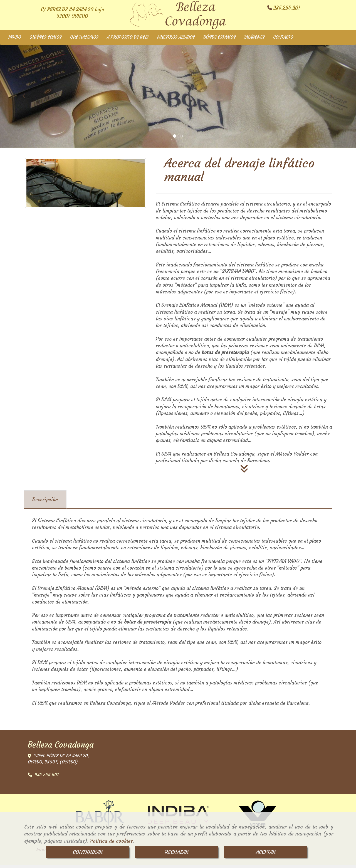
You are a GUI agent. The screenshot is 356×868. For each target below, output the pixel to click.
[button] (27, 96)
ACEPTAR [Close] (266, 852)
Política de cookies (112, 841)
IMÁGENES (254, 40)
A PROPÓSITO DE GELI (128, 40)
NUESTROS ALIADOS (176, 40)
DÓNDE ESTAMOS (219, 40)
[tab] (45, 502)
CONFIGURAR (88, 852)
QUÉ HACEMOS (84, 40)
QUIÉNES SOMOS (45, 40)
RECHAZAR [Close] (177, 852)
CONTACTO (283, 40)
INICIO (15, 40)
